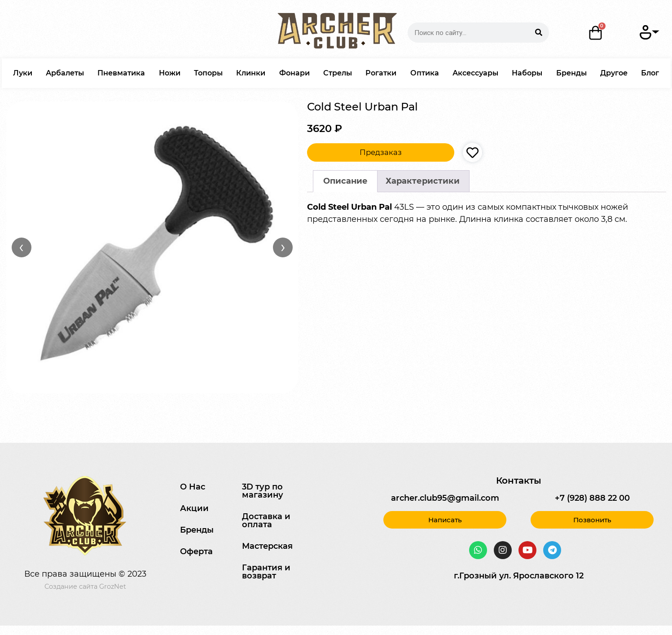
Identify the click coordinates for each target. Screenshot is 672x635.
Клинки (251, 73)
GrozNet (113, 586)
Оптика (425, 73)
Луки (23, 73)
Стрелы (338, 73)
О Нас (193, 487)
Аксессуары (475, 73)
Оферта (196, 551)
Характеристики (423, 181)
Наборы (527, 73)
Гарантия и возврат (266, 572)
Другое (614, 73)
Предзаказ (381, 152)
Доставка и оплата (266, 520)
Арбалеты (65, 73)
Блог (650, 73)
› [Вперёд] (283, 247)
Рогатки (381, 73)
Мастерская (267, 546)
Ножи (170, 73)
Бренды (571, 73)
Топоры (208, 73)
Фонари (294, 73)
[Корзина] (596, 33)
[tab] (345, 181)
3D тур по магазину (263, 491)
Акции (194, 508)
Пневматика (121, 73)
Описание (345, 181)
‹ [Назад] (21, 247)
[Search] (539, 33)
